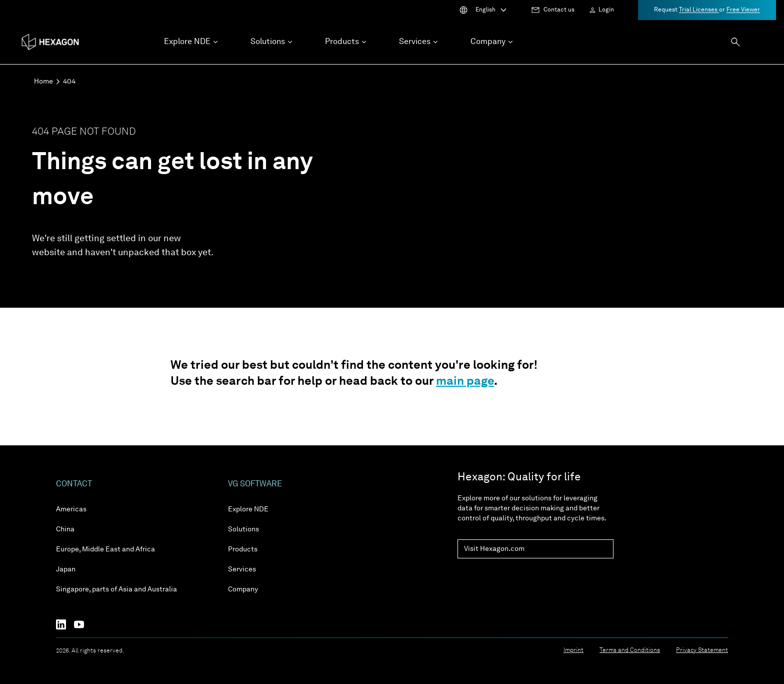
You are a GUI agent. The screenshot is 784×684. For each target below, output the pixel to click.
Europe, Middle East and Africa (105, 549)
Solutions (243, 529)
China (65, 529)
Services (242, 569)
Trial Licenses (699, 10)
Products (243, 549)
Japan (66, 569)
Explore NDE (248, 509)
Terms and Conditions (630, 650)
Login (606, 10)
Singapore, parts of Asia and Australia (116, 589)
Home (43, 82)
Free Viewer (743, 10)
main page (465, 382)
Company (243, 589)
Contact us (559, 10)
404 (69, 82)
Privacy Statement (702, 650)
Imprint (573, 650)
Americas (71, 509)
